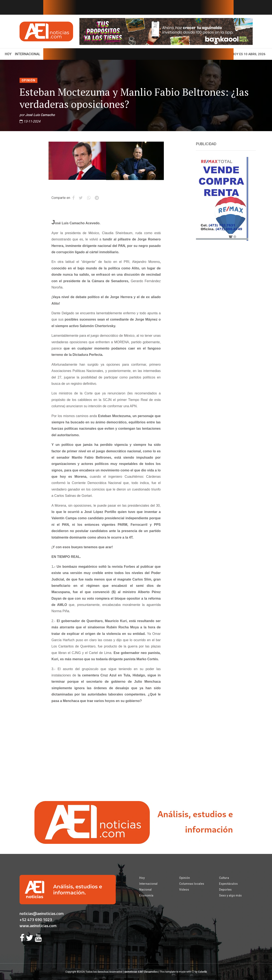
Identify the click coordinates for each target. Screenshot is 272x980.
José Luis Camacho (40, 115)
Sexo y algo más (230, 895)
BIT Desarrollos (149, 972)
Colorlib (202, 972)
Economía (146, 895)
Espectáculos (228, 884)
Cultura (224, 878)
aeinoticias (131, 972)
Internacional (28, 54)
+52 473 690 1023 (36, 919)
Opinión (28, 80)
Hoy (9, 54)
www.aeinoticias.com (38, 926)
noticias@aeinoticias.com (42, 913)
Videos (184, 890)
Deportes (225, 890)
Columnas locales (192, 884)
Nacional (145, 890)
